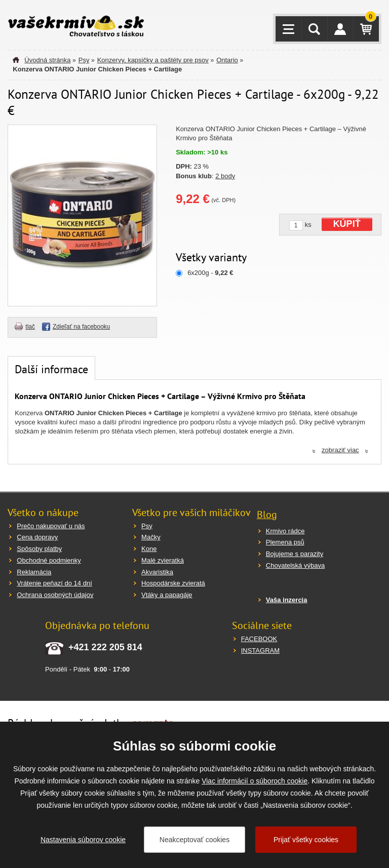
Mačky (151, 537)
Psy (84, 60)
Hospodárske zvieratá (173, 583)
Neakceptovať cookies (194, 840)
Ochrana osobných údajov (55, 595)
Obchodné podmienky (49, 560)
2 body (225, 176)
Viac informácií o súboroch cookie (255, 781)
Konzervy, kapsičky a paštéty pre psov (153, 60)
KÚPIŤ (347, 224)
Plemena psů (285, 542)
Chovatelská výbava (295, 565)
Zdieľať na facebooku (81, 327)
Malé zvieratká (163, 560)
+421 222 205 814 (105, 647)
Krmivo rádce (285, 531)
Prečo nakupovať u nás (51, 526)
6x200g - (210, 273)
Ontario (227, 60)
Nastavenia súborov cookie (83, 840)
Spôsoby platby (39, 549)
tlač (30, 327)
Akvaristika (157, 572)
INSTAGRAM (260, 650)
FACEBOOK (259, 639)
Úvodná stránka (47, 60)
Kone (149, 549)
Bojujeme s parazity (295, 554)
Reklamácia (34, 572)
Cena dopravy (37, 537)
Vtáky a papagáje (167, 595)
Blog (267, 515)
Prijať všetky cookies (306, 840)
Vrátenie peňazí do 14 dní (54, 583)
